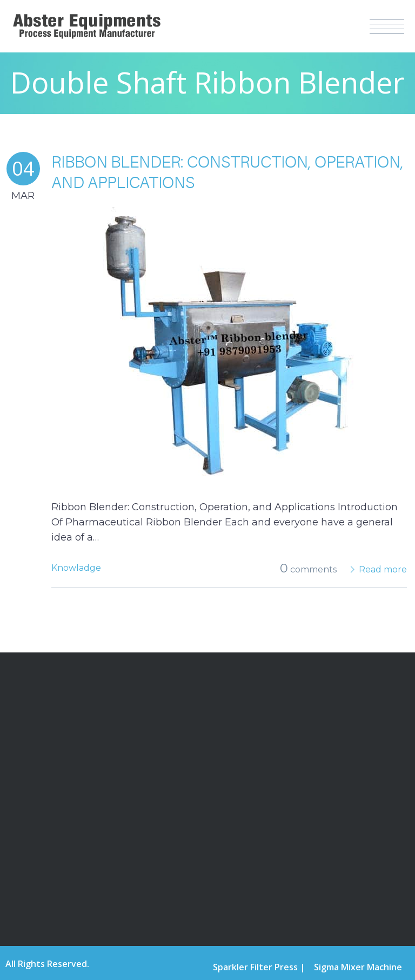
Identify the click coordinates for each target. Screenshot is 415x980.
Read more (383, 569)
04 (23, 168)
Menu (387, 26)
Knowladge (76, 568)
